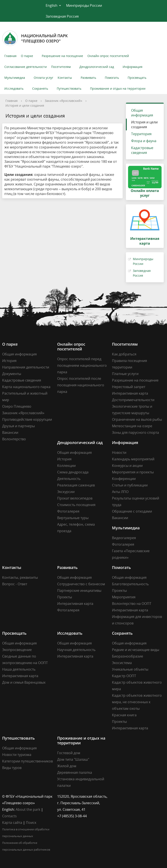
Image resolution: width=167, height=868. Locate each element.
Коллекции (66, 466)
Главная (10, 56)
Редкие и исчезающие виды (136, 650)
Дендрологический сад (97, 67)
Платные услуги (125, 374)
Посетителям (61, 67)
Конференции (124, 479)
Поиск (31, 823)
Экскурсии (66, 492)
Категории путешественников (28, 761)
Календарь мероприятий (133, 459)
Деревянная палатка (75, 772)
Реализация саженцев (76, 485)
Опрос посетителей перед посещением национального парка (82, 365)
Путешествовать (69, 88)
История (9, 361)
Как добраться (124, 354)
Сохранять (40, 88)
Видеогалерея (124, 538)
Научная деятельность (76, 650)
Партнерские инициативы (79, 590)
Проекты (65, 597)
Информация (133, 67)
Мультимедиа (15, 78)
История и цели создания (25, 105)
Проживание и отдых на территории (118, 88)
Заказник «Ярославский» (63, 101)
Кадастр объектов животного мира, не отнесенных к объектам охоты (137, 702)
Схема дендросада (73, 472)
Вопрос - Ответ (15, 584)
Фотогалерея (68, 511)
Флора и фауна (144, 141)
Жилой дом (67, 766)
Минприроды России (84, 5)
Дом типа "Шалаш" (73, 759)
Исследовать (14, 88)
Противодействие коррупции (27, 419)
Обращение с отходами (132, 511)
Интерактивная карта (130, 393)
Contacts (9, 816)
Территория (141, 134)
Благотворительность (130, 584)
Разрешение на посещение (62, 56)
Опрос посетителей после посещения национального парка (81, 385)
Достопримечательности (133, 400)
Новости (119, 453)
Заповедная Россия (62, 16)
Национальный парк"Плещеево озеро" (35, 38)
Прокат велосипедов (75, 498)
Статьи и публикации (130, 485)
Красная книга (124, 715)
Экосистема (122, 663)
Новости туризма (17, 755)
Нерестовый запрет (129, 387)
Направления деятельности (26, 367)
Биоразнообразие (128, 656)
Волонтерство (14, 439)
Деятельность (69, 479)
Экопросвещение (17, 650)
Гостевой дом (69, 753)
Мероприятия (124, 597)
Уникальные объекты (130, 669)
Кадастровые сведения (142, 150)
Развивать (88, 78)
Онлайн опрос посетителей (108, 56)
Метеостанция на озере (132, 426)
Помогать (112, 78)
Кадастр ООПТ (124, 676)
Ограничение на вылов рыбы (137, 419)
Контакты (65, 78)
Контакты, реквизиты (20, 577)
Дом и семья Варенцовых (24, 682)
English (52, 5)
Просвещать (137, 78)
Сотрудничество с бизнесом (81, 584)
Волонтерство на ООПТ (132, 604)
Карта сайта (12, 823)
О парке (27, 56)
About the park (28, 809)
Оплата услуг (43, 78)
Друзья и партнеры (18, 426)
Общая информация (142, 113)
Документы (12, 374)
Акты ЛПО (120, 492)
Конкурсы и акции (127, 466)
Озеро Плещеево (17, 406)
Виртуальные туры (73, 518)
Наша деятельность (19, 669)
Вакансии (10, 432)
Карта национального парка (26, 387)
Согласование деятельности (26, 67)
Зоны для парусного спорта (135, 432)
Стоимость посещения (76, 505)
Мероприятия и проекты (133, 472)
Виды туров (12, 768)
